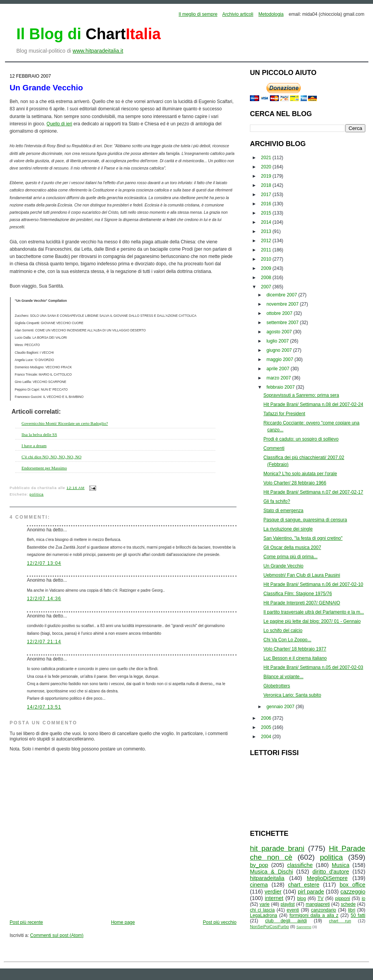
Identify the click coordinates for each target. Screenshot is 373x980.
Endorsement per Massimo (44, 468)
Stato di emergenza (283, 511)
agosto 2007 (280, 332)
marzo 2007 (279, 378)
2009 (267, 268)
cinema (259, 885)
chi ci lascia (262, 910)
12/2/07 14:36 (44, 599)
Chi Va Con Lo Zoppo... (287, 640)
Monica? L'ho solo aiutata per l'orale (300, 474)
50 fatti (358, 915)
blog (302, 898)
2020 (267, 167)
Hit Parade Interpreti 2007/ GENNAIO (302, 603)
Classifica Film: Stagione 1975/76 (298, 594)
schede (348, 904)
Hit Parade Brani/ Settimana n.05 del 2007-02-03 (313, 667)
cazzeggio (353, 892)
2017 (267, 195)
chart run (340, 921)
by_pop (259, 865)
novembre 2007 (283, 304)
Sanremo (304, 927)
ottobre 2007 (280, 313)
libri (352, 910)
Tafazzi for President (284, 414)
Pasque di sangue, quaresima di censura (305, 520)
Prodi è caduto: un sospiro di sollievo (301, 439)
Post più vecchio (220, 922)
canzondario (324, 910)
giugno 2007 (280, 350)
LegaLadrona (264, 915)
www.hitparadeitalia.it (98, 51)
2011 (267, 250)
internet (274, 898)
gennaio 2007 (281, 707)
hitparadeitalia (267, 878)
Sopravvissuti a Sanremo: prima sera (301, 395)
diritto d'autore (331, 872)
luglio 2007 (278, 341)
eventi (293, 910)
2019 (267, 176)
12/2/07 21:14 (44, 642)
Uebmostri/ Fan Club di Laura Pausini (302, 575)
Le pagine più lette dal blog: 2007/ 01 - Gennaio (312, 621)
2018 (267, 185)
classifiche (300, 865)
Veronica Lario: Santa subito (292, 695)
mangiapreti (318, 904)
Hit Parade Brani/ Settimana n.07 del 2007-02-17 (313, 492)
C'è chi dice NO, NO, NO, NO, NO (52, 457)
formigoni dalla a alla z (314, 915)
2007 (267, 287)
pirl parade (311, 892)
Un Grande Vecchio (46, 87)
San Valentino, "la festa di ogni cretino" (303, 538)
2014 (267, 222)
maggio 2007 (281, 359)
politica (37, 494)
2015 (267, 213)
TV (321, 898)
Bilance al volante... (283, 677)
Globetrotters (277, 686)
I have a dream (34, 446)
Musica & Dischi (271, 872)
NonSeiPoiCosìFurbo (269, 927)
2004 (267, 737)
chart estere (304, 885)
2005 (267, 727)
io (364, 898)
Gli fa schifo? (277, 501)
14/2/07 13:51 (44, 707)
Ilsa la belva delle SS (39, 434)
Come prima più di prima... (291, 557)
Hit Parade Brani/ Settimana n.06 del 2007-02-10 (313, 584)
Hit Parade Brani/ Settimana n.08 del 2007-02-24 (313, 404)
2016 (267, 204)
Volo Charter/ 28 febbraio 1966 (295, 483)
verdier (273, 892)
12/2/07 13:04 (44, 563)
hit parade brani (277, 848)
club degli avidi (286, 921)
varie (265, 904)
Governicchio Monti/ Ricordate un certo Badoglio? (65, 423)
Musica (341, 865)
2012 (267, 241)
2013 (267, 231)
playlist (288, 904)
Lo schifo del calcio (283, 631)
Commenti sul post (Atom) (57, 935)
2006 (267, 718)
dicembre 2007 (282, 295)
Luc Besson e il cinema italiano (295, 658)
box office (352, 885)
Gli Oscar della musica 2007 (292, 547)
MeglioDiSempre (327, 878)
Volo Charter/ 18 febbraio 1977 (295, 649)
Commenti (274, 448)
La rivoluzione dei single (288, 529)
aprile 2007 (279, 369)
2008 (267, 278)
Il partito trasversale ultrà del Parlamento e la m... (314, 612)
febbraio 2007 (281, 387)
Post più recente (26, 922)
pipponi (343, 898)
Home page (123, 922)
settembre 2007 (283, 323)
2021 (267, 158)
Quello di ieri (59, 124)
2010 (267, 259)
